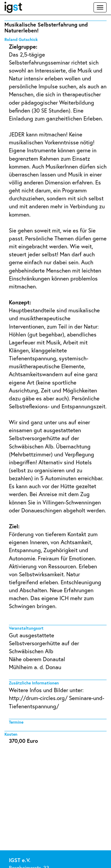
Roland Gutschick (21, 39)
